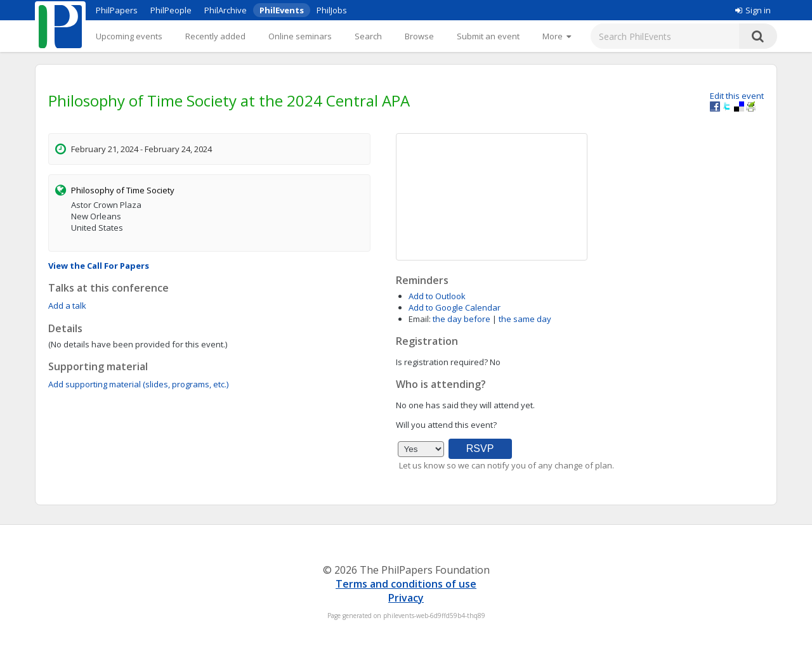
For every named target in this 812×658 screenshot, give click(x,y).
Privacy (406, 598)
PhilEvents (282, 10)
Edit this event (737, 96)
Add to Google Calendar (455, 307)
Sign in (753, 10)
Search (368, 36)
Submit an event (488, 36)
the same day (525, 319)
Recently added (215, 36)
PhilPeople (171, 10)
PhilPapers (117, 10)
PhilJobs (332, 10)
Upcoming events (129, 36)
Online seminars (300, 36)
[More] (557, 36)
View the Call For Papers (99, 266)
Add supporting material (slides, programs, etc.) (138, 384)
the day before (462, 319)
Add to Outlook (437, 296)
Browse (419, 36)
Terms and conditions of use (406, 584)
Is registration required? (442, 362)
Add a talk (67, 306)
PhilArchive (226, 10)
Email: (420, 319)
